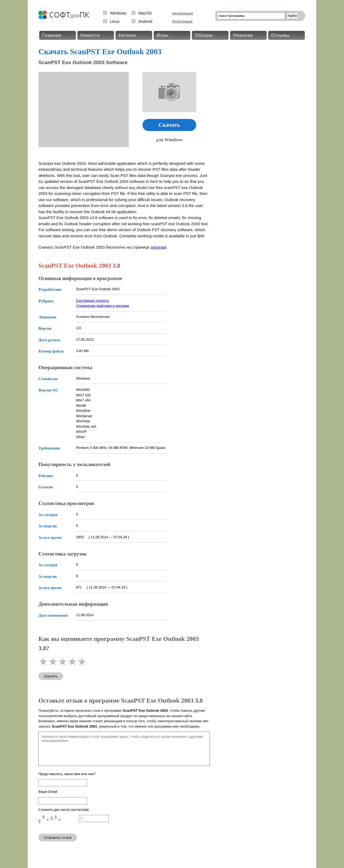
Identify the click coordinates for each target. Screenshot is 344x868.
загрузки (158, 247)
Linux (115, 21)
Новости (90, 35)
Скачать (169, 125)
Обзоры (204, 35)
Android (145, 21)
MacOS (145, 13)
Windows (118, 13)
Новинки (243, 35)
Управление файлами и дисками (103, 306)
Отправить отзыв (58, 838)
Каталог (128, 35)
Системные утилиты (92, 301)
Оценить (51, 676)
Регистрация (182, 21)
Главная (52, 35)
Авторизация (182, 13)
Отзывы (280, 35)
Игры (163, 35)
